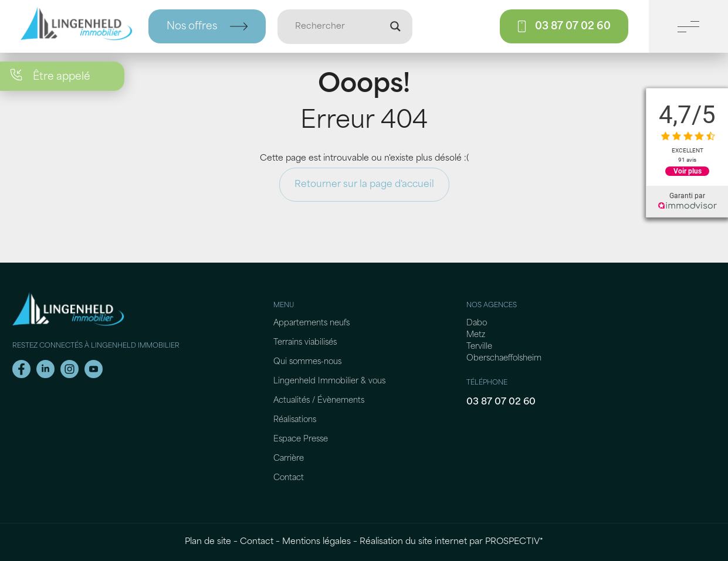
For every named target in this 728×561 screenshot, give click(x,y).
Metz (476, 335)
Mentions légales (316, 542)
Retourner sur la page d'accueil (364, 185)
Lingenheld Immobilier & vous (329, 381)
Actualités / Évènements (319, 401)
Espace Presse (301, 439)
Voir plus (688, 171)
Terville (479, 347)
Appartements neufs (311, 323)
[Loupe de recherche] (395, 26)
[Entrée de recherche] (340, 26)
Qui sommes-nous (307, 362)
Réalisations (295, 420)
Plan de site (208, 542)
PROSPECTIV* (514, 542)
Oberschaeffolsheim (504, 358)
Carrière (289, 459)
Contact (289, 478)
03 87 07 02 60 (501, 402)
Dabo (477, 323)
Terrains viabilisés (305, 343)
